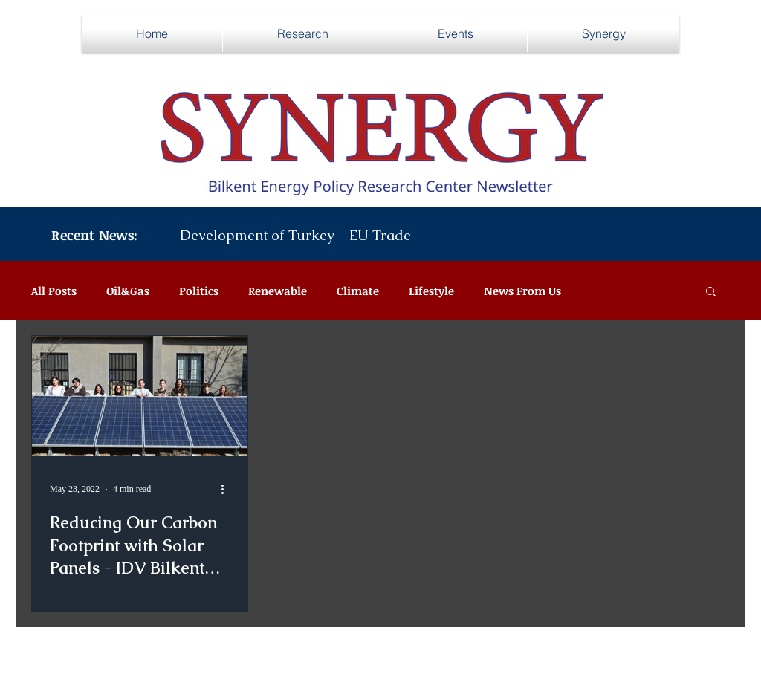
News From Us (522, 291)
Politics (199, 291)
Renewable (278, 291)
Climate (358, 291)
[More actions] (227, 490)
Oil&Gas (128, 291)
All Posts (54, 291)
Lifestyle (431, 291)
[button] (711, 292)
